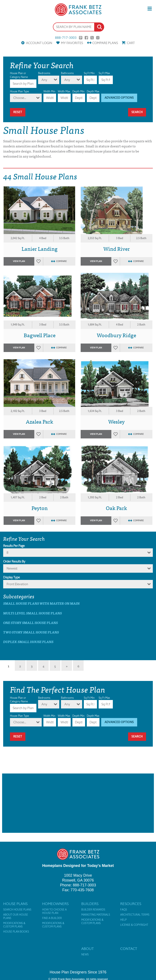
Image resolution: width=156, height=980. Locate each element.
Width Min (49, 91)
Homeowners (55, 904)
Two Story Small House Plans (31, 632)
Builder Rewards (93, 910)
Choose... (20, 98)
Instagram (98, 38)
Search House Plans (17, 910)
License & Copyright (134, 925)
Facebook (86, 38)
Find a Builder (52, 918)
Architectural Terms (135, 915)
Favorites (72, 43)
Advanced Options (119, 98)
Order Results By (14, 561)
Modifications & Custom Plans (14, 925)
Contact (129, 949)
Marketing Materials (96, 915)
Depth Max (93, 91)
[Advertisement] (78, 803)
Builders (90, 904)
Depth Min (78, 91)
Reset (18, 112)
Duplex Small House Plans (28, 642)
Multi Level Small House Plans (32, 613)
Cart (131, 43)
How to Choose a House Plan (54, 911)
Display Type (12, 577)
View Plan (19, 261)
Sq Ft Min (89, 73)
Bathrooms (67, 73)
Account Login (39, 43)
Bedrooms (44, 73)
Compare (105, 43)
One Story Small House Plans (30, 623)
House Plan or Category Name (19, 75)
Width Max (64, 91)
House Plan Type (19, 91)
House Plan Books (16, 932)
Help (123, 920)
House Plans (15, 904)
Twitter (92, 38)
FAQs (124, 910)
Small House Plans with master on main (41, 603)
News (85, 955)
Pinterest (81, 38)
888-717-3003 (66, 38)
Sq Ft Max (104, 73)
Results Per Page (14, 546)
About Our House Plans (16, 916)
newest (12, 568)
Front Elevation (17, 584)
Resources (131, 904)
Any (44, 80)
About (88, 949)
